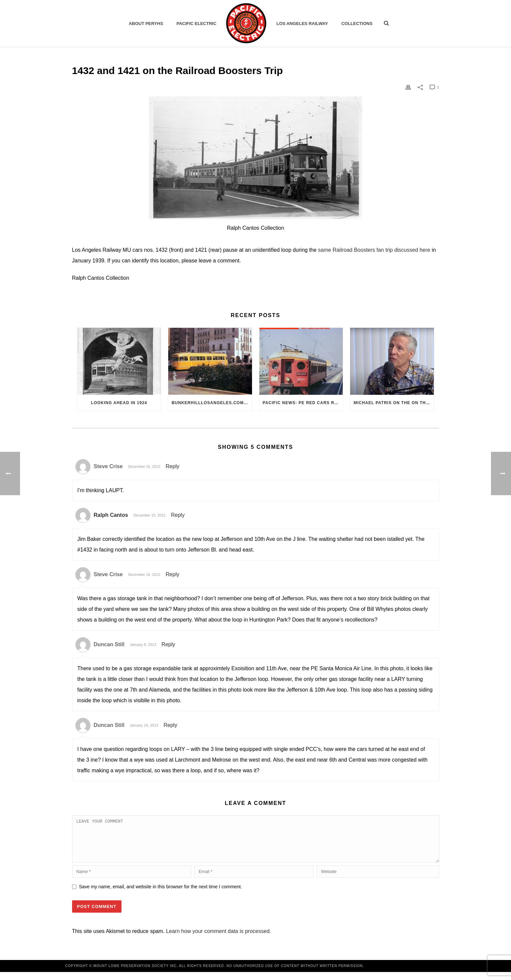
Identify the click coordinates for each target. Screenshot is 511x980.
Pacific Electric (197, 24)
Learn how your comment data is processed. (218, 939)
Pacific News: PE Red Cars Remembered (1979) (303, 403)
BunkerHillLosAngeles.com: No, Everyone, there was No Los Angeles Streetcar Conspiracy (212, 403)
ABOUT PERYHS (146, 24)
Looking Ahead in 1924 (119, 403)
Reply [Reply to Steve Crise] (172, 466)
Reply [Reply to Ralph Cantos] (178, 515)
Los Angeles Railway (302, 24)
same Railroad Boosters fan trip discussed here (374, 250)
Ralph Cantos (111, 515)
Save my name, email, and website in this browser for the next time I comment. (161, 895)
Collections (357, 24)
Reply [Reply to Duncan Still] (168, 644)
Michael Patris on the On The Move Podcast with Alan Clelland (394, 403)
